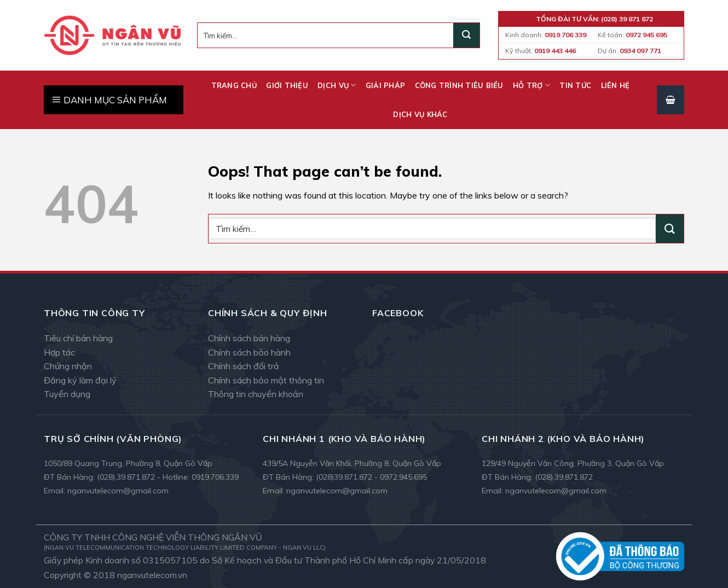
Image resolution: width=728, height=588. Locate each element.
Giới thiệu (287, 85)
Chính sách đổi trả (244, 366)
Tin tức (575, 85)
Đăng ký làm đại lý (80, 380)
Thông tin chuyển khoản (256, 394)
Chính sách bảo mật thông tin (266, 380)
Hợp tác (59, 352)
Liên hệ (616, 85)
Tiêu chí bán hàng (78, 338)
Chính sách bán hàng (249, 338)
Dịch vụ (337, 85)
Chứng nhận (68, 366)
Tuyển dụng (67, 394)
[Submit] (466, 36)
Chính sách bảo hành (249, 352)
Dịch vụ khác (420, 114)
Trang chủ (234, 85)
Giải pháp (385, 85)
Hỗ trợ (531, 85)
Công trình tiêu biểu (459, 85)
